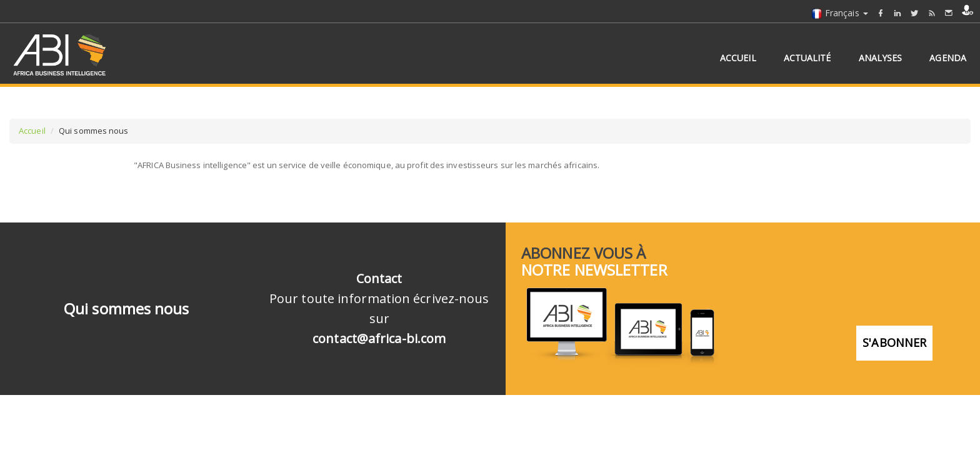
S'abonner (894, 342)
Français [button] (840, 13)
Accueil (32, 131)
